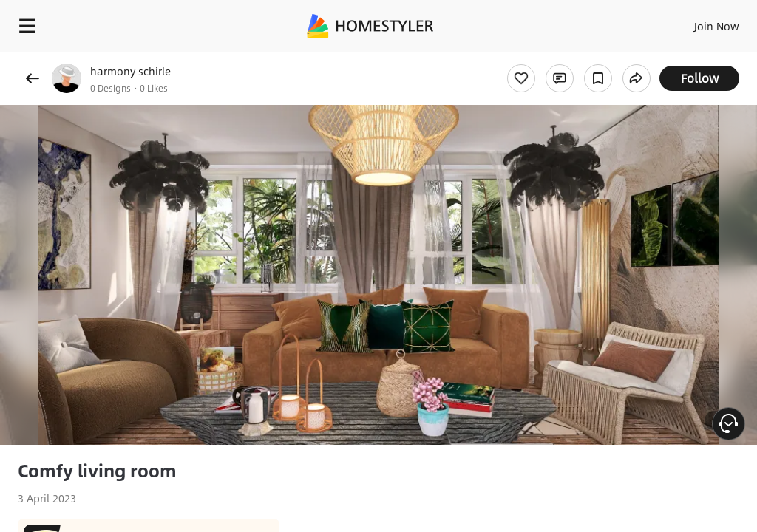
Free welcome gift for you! (568, 59)
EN (697, 22)
